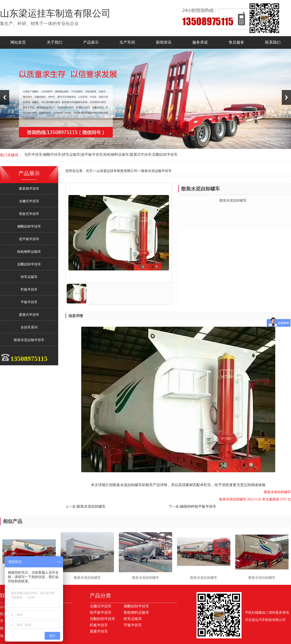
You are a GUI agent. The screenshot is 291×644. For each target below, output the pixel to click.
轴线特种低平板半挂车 (198, 506)
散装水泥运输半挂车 (29, 340)
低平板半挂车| (92, 155)
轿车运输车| (72, 155)
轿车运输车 (29, 277)
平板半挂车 (29, 302)
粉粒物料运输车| (117, 155)
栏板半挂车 (29, 289)
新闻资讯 (164, 42)
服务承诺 (200, 42)
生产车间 (127, 42)
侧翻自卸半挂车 (29, 226)
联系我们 (273, 42)
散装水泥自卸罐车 (91, 506)
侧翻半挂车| (53, 155)
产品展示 (91, 42)
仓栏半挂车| (34, 155)
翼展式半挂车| (141, 155)
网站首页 (18, 42)
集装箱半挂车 (29, 189)
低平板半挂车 (29, 239)
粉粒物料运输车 (29, 252)
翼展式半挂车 (29, 315)
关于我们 (55, 42)
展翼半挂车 (99, 631)
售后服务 (236, 42)
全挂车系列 (29, 327)
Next (286, 97)
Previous (5, 97)
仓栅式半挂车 (29, 201)
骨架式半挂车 (29, 214)
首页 (89, 171)
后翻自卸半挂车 (165, 155)
